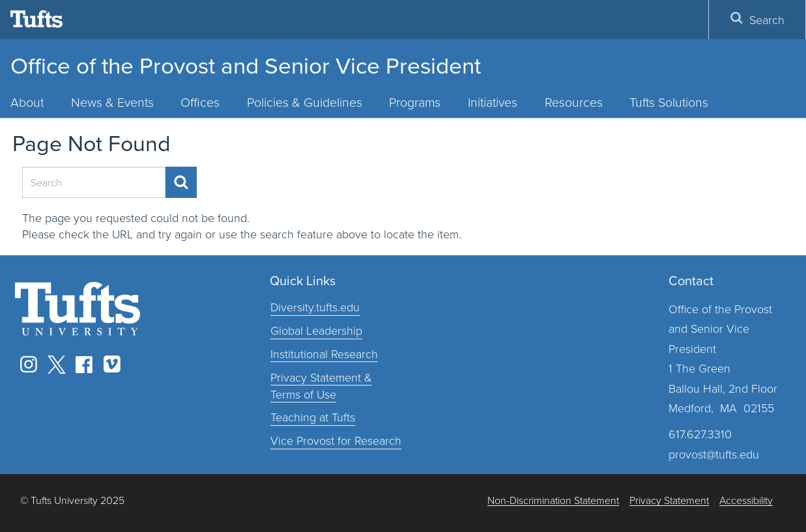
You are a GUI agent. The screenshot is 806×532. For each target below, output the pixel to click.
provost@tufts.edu (714, 454)
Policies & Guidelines (305, 102)
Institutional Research (324, 354)
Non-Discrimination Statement (553, 500)
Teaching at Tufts (313, 417)
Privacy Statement (669, 500)
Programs (415, 102)
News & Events (112, 102)
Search (757, 19)
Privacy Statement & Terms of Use (321, 385)
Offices (200, 102)
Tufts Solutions (669, 102)
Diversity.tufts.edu (315, 307)
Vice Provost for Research (336, 440)
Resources (574, 102)
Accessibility (746, 500)
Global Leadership (316, 330)
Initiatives (493, 102)
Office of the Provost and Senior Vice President (246, 65)
